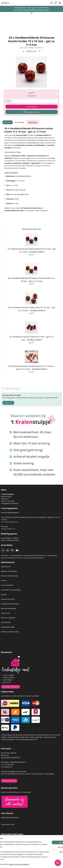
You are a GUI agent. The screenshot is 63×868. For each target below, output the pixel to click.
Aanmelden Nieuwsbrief (11, 687)
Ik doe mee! (8, 403)
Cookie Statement (7, 585)
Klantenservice (6, 567)
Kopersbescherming (8, 599)
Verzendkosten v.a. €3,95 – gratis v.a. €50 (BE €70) (31, 8)
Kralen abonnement (9, 781)
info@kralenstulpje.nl (12, 513)
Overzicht (8, 122)
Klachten (4, 595)
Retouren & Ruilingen (8, 618)
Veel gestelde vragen (8, 627)
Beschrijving (19, 122)
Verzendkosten (6, 622)
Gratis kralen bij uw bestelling (11, 590)
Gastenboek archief (8, 825)
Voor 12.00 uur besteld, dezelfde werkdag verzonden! (31, 10)
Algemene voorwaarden (9, 571)
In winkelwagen (31, 107)
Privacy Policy (5, 613)
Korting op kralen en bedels (10, 604)
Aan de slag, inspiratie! (9, 753)
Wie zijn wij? (5, 755)
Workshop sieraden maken (10, 632)
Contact (4, 580)
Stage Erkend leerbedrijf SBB (11, 758)
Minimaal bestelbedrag (9, 608)
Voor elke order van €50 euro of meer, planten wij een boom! (22, 851)
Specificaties (33, 122)
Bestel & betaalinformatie (10, 576)
